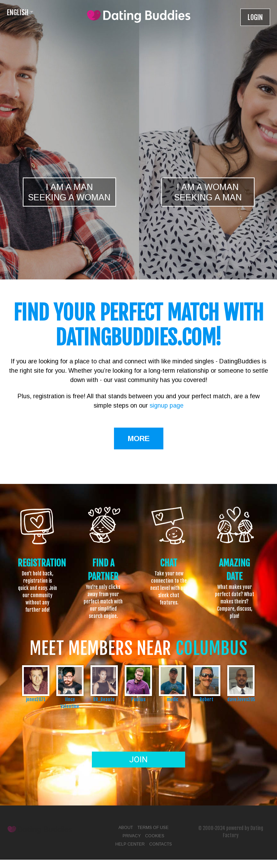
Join (138, 760)
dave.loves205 (241, 699)
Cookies (155, 836)
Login (255, 17)
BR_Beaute (104, 699)
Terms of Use (153, 828)
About (126, 828)
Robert (207, 699)
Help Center (130, 844)
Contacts (161, 844)
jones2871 (36, 699)
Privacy (132, 836)
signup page (166, 406)
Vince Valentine (70, 703)
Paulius (138, 699)
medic (173, 699)
